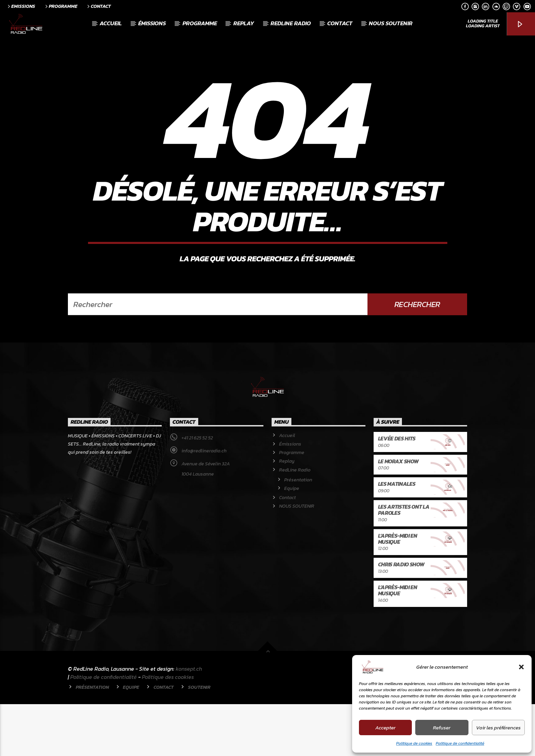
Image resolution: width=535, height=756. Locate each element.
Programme (61, 6)
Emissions (21, 6)
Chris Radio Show (401, 616)
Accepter (385, 728)
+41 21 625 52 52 (197, 490)
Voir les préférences (498, 728)
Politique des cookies (168, 729)
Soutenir (199, 739)
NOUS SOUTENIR (391, 23)
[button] (521, 667)
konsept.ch (189, 721)
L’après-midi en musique (398, 591)
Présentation (298, 532)
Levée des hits (397, 490)
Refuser (442, 728)
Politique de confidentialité (460, 743)
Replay (244, 23)
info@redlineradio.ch (204, 503)
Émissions (152, 23)
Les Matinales (397, 536)
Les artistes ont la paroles (404, 562)
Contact (98, 6)
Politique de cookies (414, 743)
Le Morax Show (398, 513)
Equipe (292, 540)
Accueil (111, 23)
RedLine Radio (291, 23)
